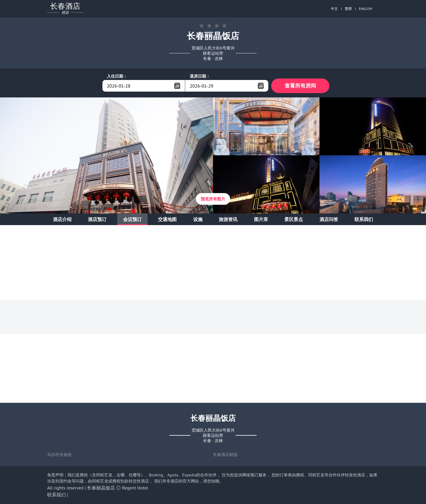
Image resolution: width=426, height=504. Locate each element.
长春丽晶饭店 (101, 488)
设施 (198, 219)
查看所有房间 (300, 86)
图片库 (261, 219)
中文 (334, 9)
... (177, 86)
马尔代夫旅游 (59, 455)
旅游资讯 (228, 219)
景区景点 (294, 219)
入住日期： (117, 76)
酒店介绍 (62, 219)
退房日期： (200, 76)
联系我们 (364, 219)
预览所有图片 (213, 199)
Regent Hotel (135, 488)
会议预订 (132, 219)
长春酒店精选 (225, 455)
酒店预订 (97, 219)
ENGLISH (365, 9)
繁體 (348, 9)
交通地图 (167, 219)
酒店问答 (329, 219)
